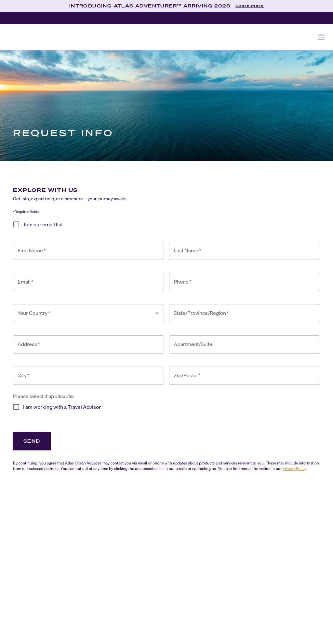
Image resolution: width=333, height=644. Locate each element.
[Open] (157, 313)
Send (32, 441)
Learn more (250, 6)
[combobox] (84, 313)
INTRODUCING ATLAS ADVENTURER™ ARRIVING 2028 (150, 6)
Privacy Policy (294, 469)
